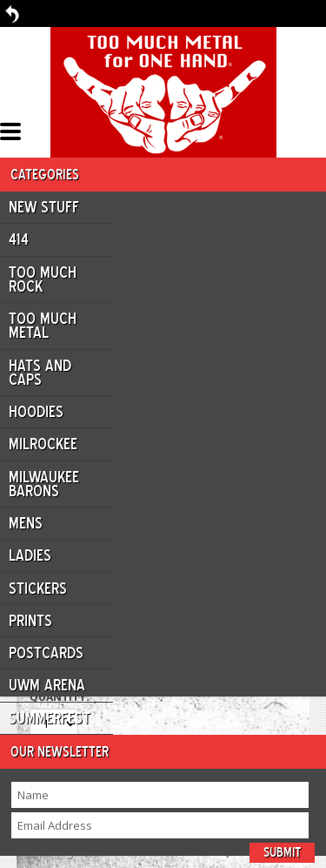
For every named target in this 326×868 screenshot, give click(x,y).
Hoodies (36, 412)
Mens (26, 523)
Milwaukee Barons (44, 484)
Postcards (46, 653)
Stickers (38, 589)
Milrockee (43, 444)
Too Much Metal (43, 326)
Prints (30, 621)
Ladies (30, 555)
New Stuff (44, 207)
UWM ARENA (47, 685)
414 (19, 239)
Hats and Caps (40, 373)
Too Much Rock (43, 279)
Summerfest (50, 718)
